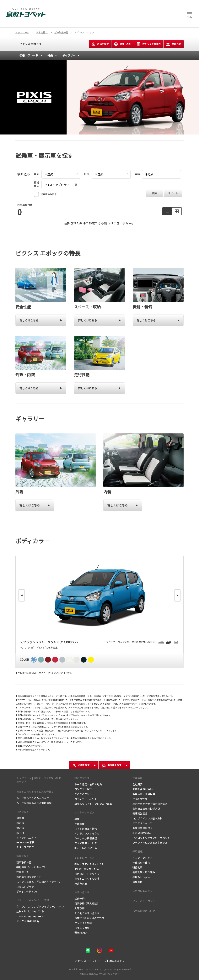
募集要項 (137, 882)
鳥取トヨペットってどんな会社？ (35, 792)
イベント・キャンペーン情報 (33, 900)
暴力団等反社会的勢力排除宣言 (150, 804)
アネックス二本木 (26, 837)
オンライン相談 (83, 923)
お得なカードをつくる (87, 874)
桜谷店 (20, 823)
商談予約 (174, 44)
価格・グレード (29, 55)
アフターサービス (84, 812)
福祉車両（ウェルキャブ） (31, 867)
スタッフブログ (25, 847)
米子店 (20, 833)
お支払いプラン (25, 887)
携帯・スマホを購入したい (89, 864)
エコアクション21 (143, 823)
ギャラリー (69, 55)
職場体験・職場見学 (144, 794)
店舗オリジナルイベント (30, 911)
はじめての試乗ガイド (29, 877)
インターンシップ (142, 858)
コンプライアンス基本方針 (147, 818)
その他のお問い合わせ (87, 913)
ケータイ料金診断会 (28, 921)
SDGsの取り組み (142, 833)
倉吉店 (20, 828)
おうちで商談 (82, 928)
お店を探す (100, 44)
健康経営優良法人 (143, 828)
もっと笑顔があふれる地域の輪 (34, 803)
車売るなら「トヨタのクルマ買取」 (94, 804)
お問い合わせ (82, 892)
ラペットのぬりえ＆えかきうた (150, 842)
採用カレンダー (141, 877)
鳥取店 (20, 818)
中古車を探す (82, 778)
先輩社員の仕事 (141, 863)
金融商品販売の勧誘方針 (146, 809)
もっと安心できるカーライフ (33, 798)
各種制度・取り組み (144, 872)
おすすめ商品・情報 (86, 829)
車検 (77, 819)
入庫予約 (79, 908)
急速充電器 (81, 884)
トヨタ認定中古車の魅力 (88, 784)
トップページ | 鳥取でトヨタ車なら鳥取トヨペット (40, 780)
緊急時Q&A (81, 932)
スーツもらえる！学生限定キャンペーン (39, 882)
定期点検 (79, 824)
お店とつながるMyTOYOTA (89, 918)
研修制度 (137, 867)
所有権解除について (144, 911)
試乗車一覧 (23, 872)
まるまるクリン (83, 794)
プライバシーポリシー (145, 901)
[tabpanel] (99, 97)
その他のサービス (84, 858)
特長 (50, 55)
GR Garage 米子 (25, 842)
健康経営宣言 (140, 813)
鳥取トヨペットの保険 (87, 879)
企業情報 (137, 778)
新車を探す (23, 856)
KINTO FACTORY (83, 848)
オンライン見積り (149, 44)
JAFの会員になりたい (87, 869)
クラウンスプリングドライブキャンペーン (40, 906)
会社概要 (137, 784)
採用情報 (137, 851)
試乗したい (123, 44)
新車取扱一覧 (24, 862)
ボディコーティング (27, 891)
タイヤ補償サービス (86, 843)
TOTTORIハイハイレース (30, 916)
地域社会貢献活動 (143, 789)
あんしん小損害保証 (86, 838)
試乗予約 (79, 899)
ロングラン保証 (83, 789)
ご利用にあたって (142, 891)
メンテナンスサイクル (87, 833)
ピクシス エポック (30, 44)
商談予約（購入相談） (87, 903)
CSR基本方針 (140, 799)
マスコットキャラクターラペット (151, 838)
